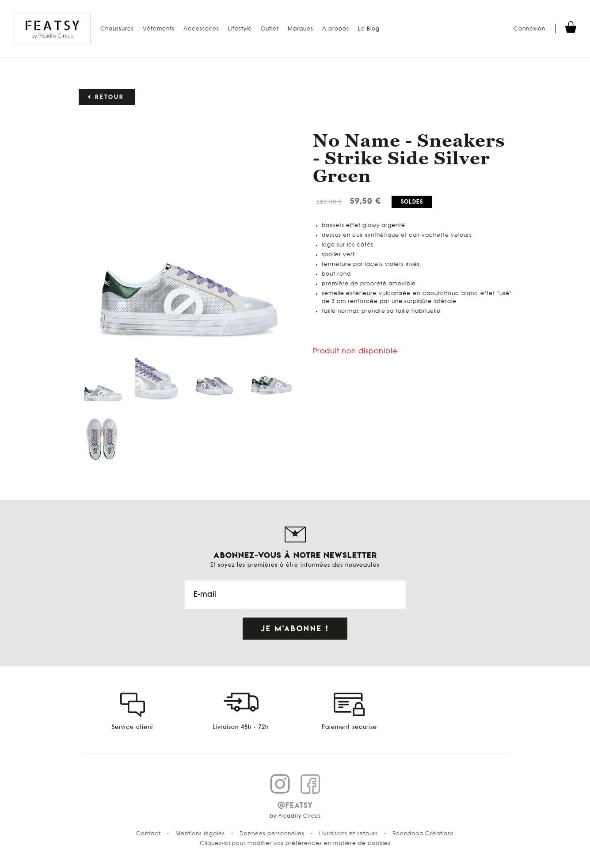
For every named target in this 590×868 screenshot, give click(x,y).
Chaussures (117, 29)
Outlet (270, 29)
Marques (301, 29)
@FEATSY (295, 805)
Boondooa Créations (423, 834)
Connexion (529, 29)
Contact (148, 834)
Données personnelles (272, 834)
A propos (336, 29)
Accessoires (201, 29)
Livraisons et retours (348, 834)
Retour (110, 97)
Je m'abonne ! (295, 628)
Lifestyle (240, 29)
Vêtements (159, 29)
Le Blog (369, 29)
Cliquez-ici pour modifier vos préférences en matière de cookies (295, 843)
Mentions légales (200, 834)
